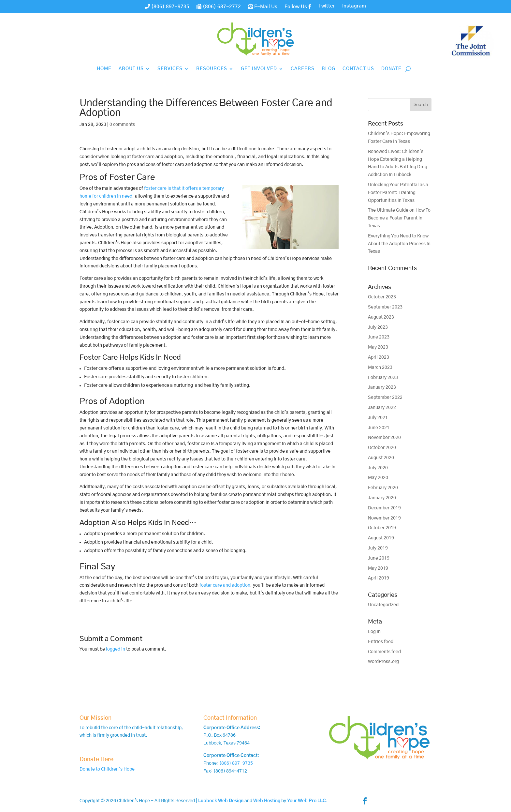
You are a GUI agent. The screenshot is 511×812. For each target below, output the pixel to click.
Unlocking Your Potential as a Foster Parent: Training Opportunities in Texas (398, 193)
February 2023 (383, 378)
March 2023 (380, 368)
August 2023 (381, 317)
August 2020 (381, 458)
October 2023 (382, 297)
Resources (212, 69)
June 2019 (379, 558)
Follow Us (298, 7)
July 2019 (378, 548)
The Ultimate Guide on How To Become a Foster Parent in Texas (399, 218)
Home (104, 69)
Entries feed (381, 642)
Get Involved (259, 69)
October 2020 (382, 448)
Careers (303, 69)
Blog (328, 69)
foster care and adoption (225, 585)
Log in (374, 632)
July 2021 (378, 418)
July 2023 (378, 327)
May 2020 (378, 478)
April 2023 (379, 357)
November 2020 (384, 438)
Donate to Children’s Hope (107, 769)
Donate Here (96, 759)
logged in (116, 649)
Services (170, 69)
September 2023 (385, 307)
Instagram (354, 6)
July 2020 (378, 468)
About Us (131, 69)
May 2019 (378, 568)
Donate (391, 69)
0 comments (122, 125)
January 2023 (382, 387)
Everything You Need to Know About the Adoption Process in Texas (399, 244)
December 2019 (384, 508)
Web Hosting (267, 801)
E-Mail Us (263, 7)
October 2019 (382, 528)
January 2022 (382, 408)
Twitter (327, 6)
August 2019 (381, 538)
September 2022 (385, 398)
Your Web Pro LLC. (307, 801)
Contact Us (358, 69)
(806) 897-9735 (167, 7)
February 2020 (383, 488)
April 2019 (379, 578)
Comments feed (384, 652)
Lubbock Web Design (221, 801)
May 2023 (378, 347)
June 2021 (379, 428)
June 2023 (379, 337)
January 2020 (382, 498)
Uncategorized (383, 605)
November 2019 (384, 518)
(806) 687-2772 (219, 7)
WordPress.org (383, 662)
